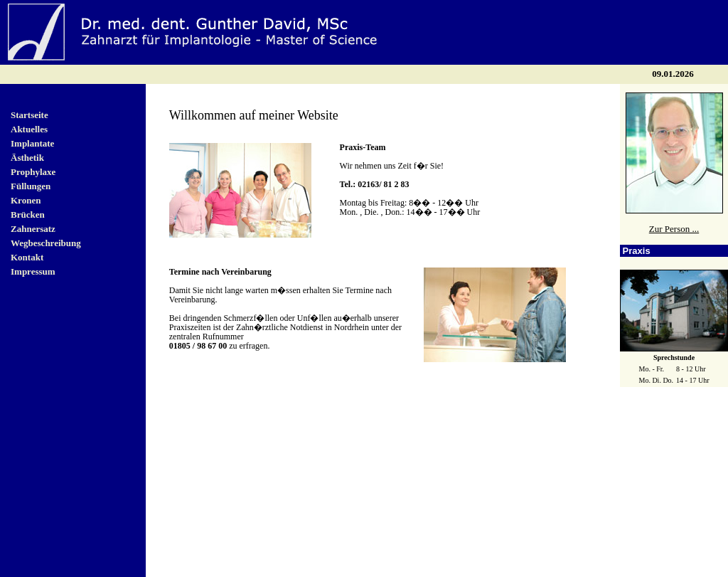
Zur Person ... (674, 227)
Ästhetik (27, 155)
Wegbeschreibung (46, 241)
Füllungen (31, 184)
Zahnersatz (33, 227)
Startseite (30, 113)
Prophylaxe (33, 170)
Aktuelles (29, 127)
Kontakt (27, 255)
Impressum (33, 269)
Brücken (28, 212)
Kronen (26, 198)
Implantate (32, 141)
